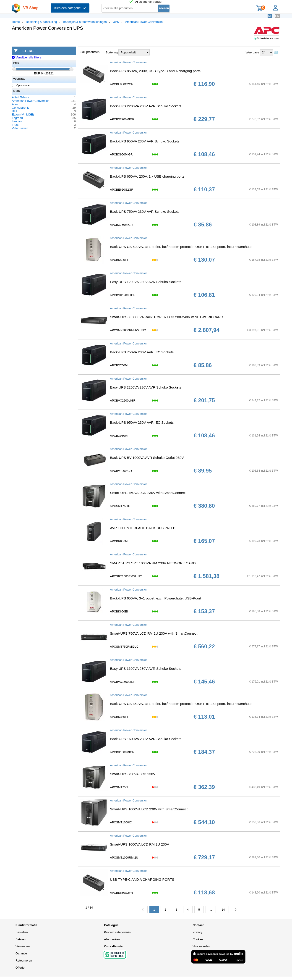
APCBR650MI (119, 541)
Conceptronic (21, 108)
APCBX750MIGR (121, 225)
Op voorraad (21, 85)
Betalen (21, 939)
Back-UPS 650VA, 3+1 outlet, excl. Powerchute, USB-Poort (156, 598)
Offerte (20, 968)
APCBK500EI (119, 260)
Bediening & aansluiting (42, 22)
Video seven (20, 128)
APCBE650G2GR (122, 190)
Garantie (21, 953)
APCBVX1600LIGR (123, 682)
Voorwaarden (201, 946)
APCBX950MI (119, 436)
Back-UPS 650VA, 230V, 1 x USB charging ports (147, 176)
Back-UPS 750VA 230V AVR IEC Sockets (142, 352)
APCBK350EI (119, 717)
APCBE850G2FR (121, 893)
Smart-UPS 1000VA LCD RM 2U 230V (139, 844)
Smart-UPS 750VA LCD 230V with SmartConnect (148, 493)
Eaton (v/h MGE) (23, 114)
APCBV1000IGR (121, 471)
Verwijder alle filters (27, 57)
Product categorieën (117, 932)
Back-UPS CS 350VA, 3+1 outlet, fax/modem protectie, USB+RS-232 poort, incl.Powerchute (181, 704)
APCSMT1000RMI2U (124, 858)
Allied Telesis (20, 97)
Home (16, 22)
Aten (15, 104)
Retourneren (24, 960)
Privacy (197, 932)
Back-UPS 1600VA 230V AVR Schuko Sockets (146, 739)
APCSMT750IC (120, 506)
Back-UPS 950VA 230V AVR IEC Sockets (142, 422)
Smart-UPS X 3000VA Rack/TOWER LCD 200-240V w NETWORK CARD (167, 317)
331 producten (90, 52)
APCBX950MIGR (121, 154)
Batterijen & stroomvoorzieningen (85, 22)
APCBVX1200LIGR (123, 295)
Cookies (198, 939)
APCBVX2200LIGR (123, 401)
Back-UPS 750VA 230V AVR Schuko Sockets (145, 212)
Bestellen (22, 932)
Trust (15, 125)
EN (277, 16)
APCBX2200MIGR (122, 119)
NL (270, 16)
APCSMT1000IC (121, 822)
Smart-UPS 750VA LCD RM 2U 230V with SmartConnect (154, 633)
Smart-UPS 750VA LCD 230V (133, 774)
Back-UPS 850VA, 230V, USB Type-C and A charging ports (155, 71)
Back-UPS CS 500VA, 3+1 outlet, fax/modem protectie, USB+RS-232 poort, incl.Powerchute (181, 247)
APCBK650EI (119, 611)
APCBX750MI (119, 365)
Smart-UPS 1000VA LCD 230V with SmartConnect (149, 809)
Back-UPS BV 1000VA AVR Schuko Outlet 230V (147, 458)
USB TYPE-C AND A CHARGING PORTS (142, 879)
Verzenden (23, 946)
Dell (14, 111)
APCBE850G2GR (122, 84)
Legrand (17, 118)
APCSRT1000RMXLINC (126, 576)
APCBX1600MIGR (122, 752)
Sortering (112, 52)
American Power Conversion (144, 22)
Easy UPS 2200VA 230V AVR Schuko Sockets (146, 387)
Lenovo (17, 121)
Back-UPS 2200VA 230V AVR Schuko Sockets (146, 106)
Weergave (252, 52)
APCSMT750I (119, 787)
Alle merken (112, 939)
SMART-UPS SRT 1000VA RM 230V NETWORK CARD (153, 563)
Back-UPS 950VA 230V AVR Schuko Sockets (145, 141)
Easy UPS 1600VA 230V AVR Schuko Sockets (146, 669)
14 (223, 910)
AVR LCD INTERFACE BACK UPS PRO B (143, 528)
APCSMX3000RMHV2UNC (128, 330)
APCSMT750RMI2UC (124, 647)
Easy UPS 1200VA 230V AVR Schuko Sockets (146, 282)
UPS (116, 22)
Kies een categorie (70, 8)
